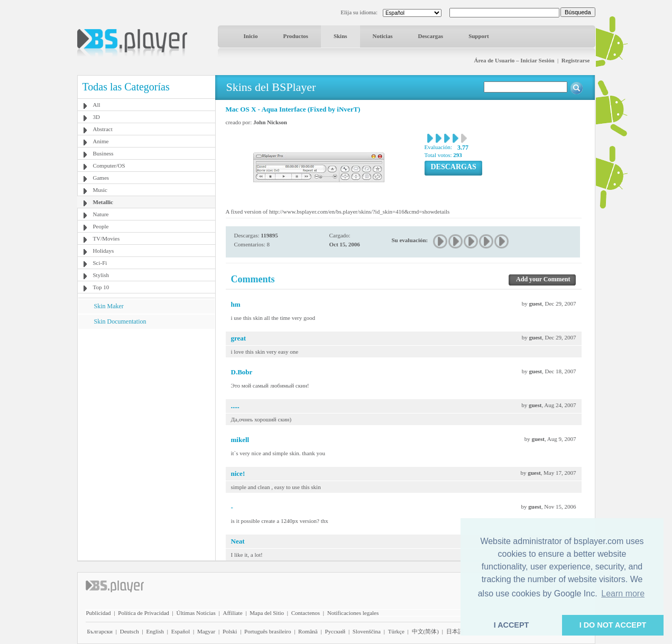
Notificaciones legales (353, 613)
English (155, 631)
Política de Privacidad (144, 613)
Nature (101, 214)
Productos (295, 36)
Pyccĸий (335, 631)
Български (100, 631)
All (97, 105)
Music (100, 190)
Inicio (251, 36)
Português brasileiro (268, 631)
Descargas (430, 36)
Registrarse (576, 60)
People (101, 226)
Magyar (206, 631)
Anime (101, 141)
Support (479, 36)
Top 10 (101, 287)
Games (101, 178)
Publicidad (99, 613)
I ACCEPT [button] (512, 625)
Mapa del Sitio (267, 613)
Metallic (103, 202)
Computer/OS (109, 165)
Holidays (104, 251)
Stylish (101, 275)
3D (96, 117)
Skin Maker (109, 306)
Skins (340, 36)
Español (181, 631)
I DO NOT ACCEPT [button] (613, 625)
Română (308, 631)
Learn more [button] (623, 594)
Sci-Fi (100, 263)
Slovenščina (367, 631)
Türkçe (396, 631)
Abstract (103, 129)
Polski (230, 631)
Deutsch (130, 631)
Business (103, 153)
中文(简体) (425, 631)
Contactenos (306, 613)
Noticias (383, 36)
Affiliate (232, 613)
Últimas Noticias (196, 613)
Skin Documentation (120, 321)
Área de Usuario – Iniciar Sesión (514, 60)
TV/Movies (107, 238)
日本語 (455, 631)
